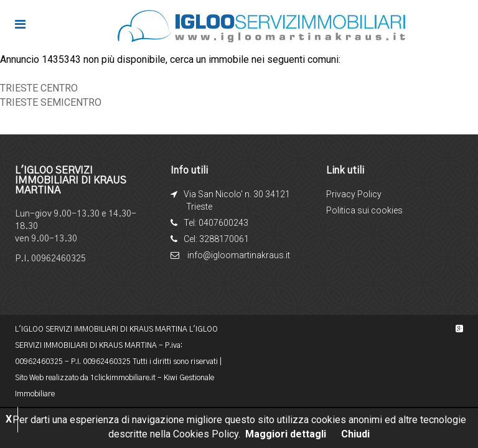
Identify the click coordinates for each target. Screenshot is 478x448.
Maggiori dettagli (286, 434)
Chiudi (355, 434)
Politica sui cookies (364, 210)
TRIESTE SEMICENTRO (51, 102)
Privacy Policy (354, 194)
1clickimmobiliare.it (123, 378)
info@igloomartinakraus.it (239, 255)
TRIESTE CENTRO (39, 88)
